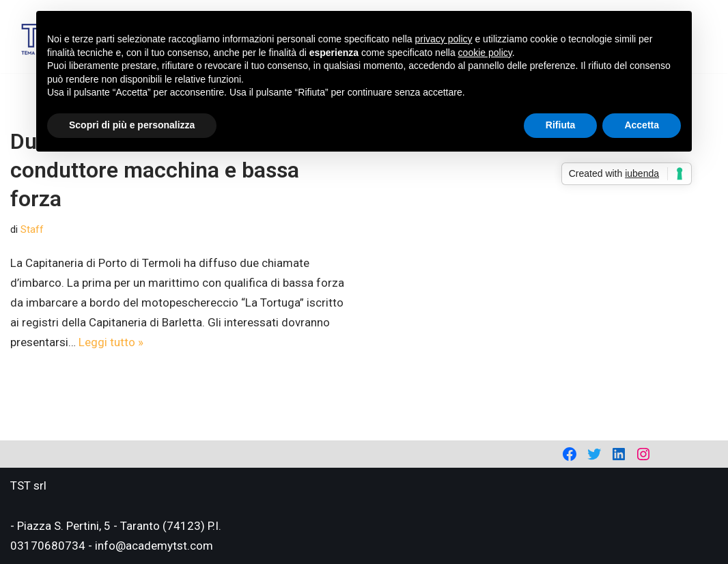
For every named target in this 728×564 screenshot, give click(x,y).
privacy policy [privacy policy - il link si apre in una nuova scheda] (444, 39)
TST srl (28, 485)
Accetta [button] (642, 125)
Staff (32, 229)
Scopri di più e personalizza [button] (132, 125)
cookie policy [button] (485, 53)
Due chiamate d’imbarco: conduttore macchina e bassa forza (155, 170)
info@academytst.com (154, 546)
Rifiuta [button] (561, 125)
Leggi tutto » (111, 342)
